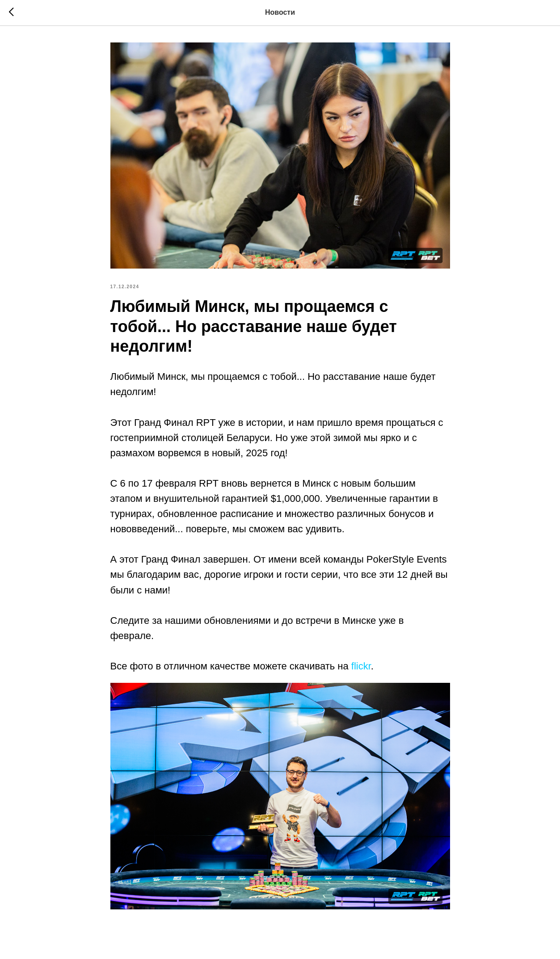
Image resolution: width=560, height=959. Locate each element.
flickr (361, 666)
